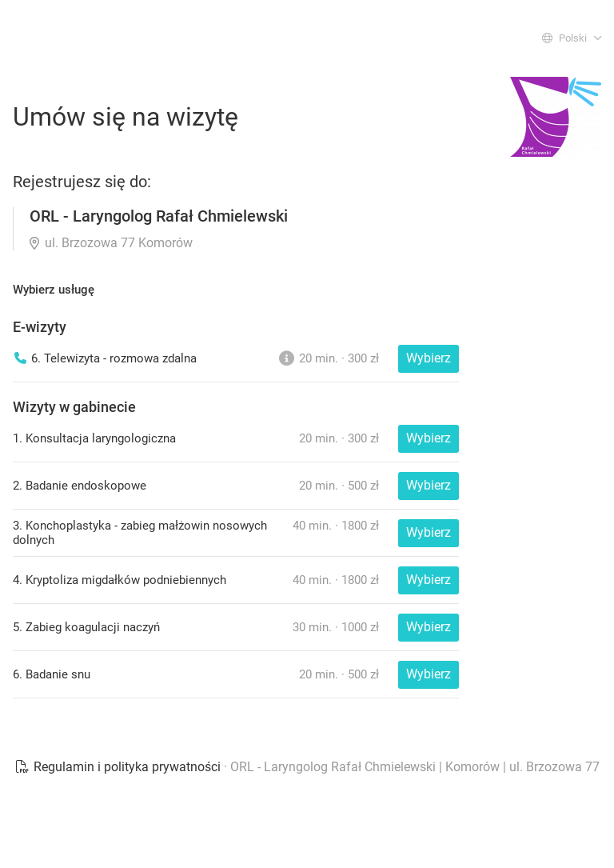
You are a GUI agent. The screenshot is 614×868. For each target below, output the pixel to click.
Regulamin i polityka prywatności (119, 767)
